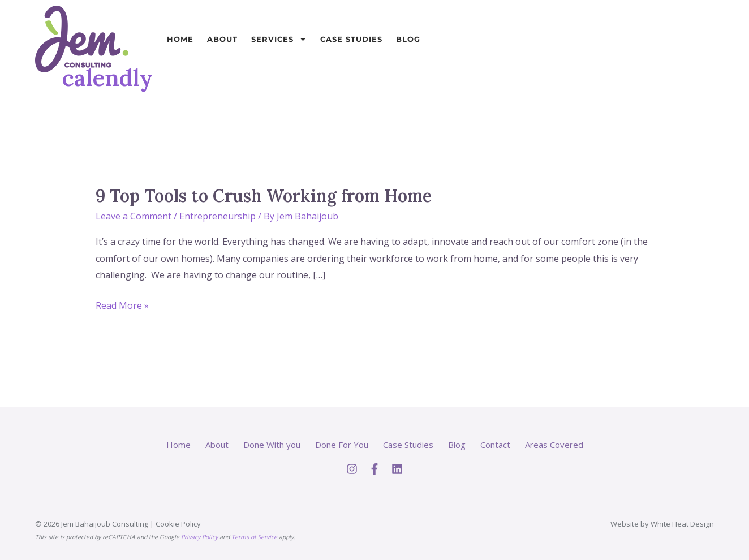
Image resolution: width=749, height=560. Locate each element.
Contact (495, 445)
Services (279, 39)
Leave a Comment (134, 216)
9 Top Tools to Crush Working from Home (264, 196)
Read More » (122, 305)
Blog (408, 39)
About (222, 39)
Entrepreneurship (218, 216)
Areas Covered (554, 445)
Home (180, 39)
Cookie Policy (178, 524)
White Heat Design (682, 524)
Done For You (342, 445)
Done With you (272, 445)
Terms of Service (254, 537)
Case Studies (351, 39)
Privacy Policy (199, 537)
